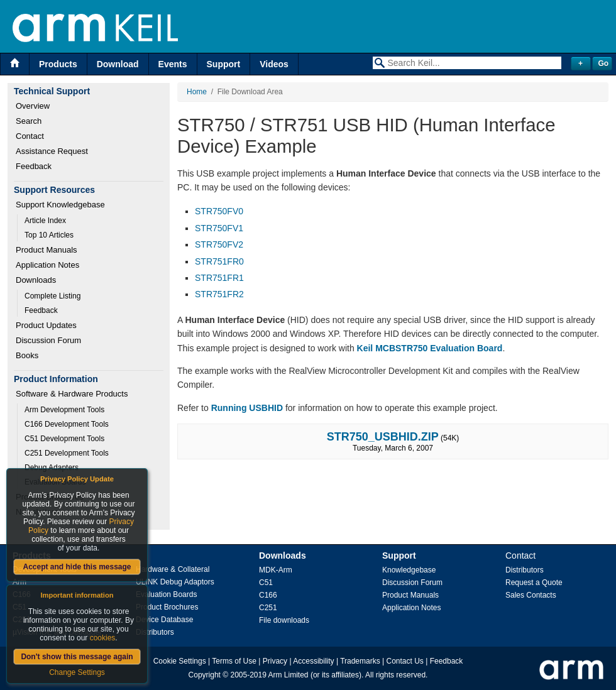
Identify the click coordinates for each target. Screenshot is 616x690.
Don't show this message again (77, 657)
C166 (268, 595)
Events (173, 64)
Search (29, 121)
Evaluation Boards (166, 594)
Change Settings (77, 672)
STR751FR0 (219, 261)
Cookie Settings (180, 661)
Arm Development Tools (64, 410)
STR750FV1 (219, 228)
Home (197, 92)
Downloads (36, 280)
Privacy (275, 661)
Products (58, 64)
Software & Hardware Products (72, 394)
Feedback (34, 166)
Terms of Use (234, 661)
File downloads (284, 620)
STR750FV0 (219, 211)
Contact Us (405, 661)
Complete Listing (52, 296)
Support (224, 64)
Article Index (45, 221)
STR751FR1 (219, 278)
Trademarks (360, 661)
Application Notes (47, 265)
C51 (266, 583)
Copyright (205, 675)
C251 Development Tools (67, 453)
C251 (268, 608)
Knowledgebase (409, 570)
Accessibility (313, 661)
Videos (274, 64)
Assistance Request (52, 151)
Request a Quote (534, 583)
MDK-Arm (276, 570)
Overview (33, 106)
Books (27, 355)
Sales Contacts (531, 595)
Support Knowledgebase (60, 205)
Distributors (155, 632)
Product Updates (46, 325)
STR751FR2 (219, 294)
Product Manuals (47, 250)
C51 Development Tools (64, 439)
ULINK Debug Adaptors (175, 582)
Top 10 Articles (49, 235)
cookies (103, 638)
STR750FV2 (219, 244)
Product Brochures (167, 607)
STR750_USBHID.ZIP (383, 437)
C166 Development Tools (67, 424)
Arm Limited (289, 675)
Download (118, 64)
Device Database (164, 620)
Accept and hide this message (77, 567)
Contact (30, 136)
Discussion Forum (48, 340)
